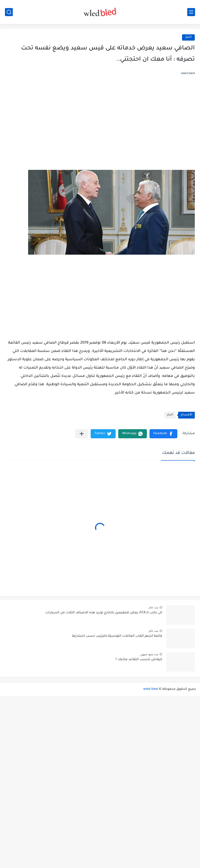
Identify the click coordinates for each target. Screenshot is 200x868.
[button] (163, 434)
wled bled (151, 689)
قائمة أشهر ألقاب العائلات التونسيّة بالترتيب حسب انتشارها (117, 636)
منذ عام (154, 607)
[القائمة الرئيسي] (191, 12)
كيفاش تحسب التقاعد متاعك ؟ (139, 660)
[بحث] (9, 12)
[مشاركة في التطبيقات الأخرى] (82, 434)
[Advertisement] (100, 130)
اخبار (188, 37)
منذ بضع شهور (149, 654)
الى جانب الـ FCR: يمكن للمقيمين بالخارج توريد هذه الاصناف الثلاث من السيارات (104, 613)
